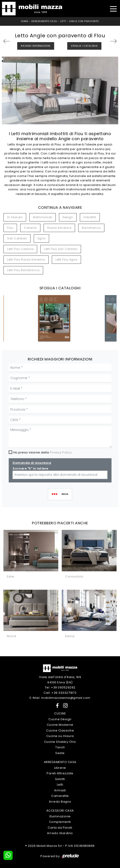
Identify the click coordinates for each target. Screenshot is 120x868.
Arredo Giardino (60, 833)
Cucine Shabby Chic (60, 742)
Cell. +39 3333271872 (60, 693)
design (68, 217)
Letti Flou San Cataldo (61, 249)
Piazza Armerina (59, 228)
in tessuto (15, 217)
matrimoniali (43, 217)
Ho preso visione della (43, 452)
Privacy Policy (61, 452)
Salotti (60, 779)
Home (25, 21)
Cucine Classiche (60, 730)
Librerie (60, 768)
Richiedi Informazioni (36, 46)
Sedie (60, 753)
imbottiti (90, 217)
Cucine (60, 713)
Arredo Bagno (60, 802)
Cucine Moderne (60, 725)
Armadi (60, 790)
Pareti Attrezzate (60, 773)
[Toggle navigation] (113, 8)
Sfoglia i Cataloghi (84, 46)
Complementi (60, 822)
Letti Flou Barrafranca (23, 270)
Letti (63, 21)
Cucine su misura (60, 736)
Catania (30, 228)
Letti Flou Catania (20, 249)
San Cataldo (17, 238)
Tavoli (60, 747)
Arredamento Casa (44, 21)
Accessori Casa (60, 811)
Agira (42, 238)
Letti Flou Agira (66, 260)
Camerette (60, 796)
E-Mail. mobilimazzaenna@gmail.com (60, 698)
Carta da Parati (60, 828)
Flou (10, 228)
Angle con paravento (84, 21)
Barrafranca (91, 228)
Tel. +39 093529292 (60, 687)
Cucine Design (60, 719)
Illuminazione (60, 816)
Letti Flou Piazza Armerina (26, 260)
